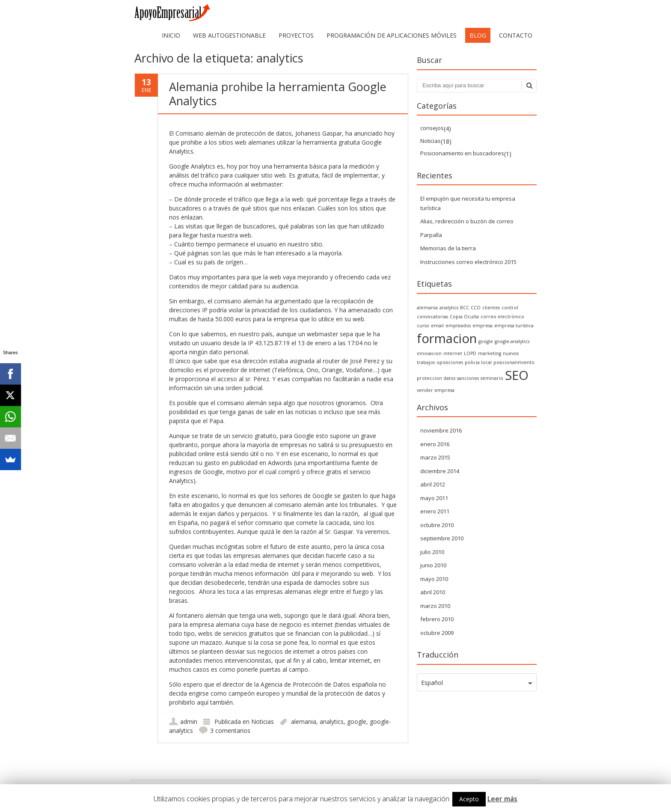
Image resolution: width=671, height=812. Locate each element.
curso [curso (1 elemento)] (423, 326)
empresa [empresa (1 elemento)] (482, 326)
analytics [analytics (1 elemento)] (449, 308)
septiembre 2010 (442, 538)
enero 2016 (435, 444)
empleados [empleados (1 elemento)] (458, 326)
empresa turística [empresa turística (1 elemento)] (514, 326)
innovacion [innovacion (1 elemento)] (429, 353)
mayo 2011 (434, 498)
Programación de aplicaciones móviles (392, 35)
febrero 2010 (437, 619)
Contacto (516, 35)
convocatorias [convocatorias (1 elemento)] (432, 317)
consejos (432, 128)
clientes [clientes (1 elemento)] (491, 308)
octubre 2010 (437, 525)
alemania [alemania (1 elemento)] (427, 308)
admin (189, 722)
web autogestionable (229, 35)
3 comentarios (230, 731)
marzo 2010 (435, 606)
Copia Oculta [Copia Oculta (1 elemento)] (464, 317)
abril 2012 (433, 484)
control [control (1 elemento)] (510, 308)
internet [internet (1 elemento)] (453, 353)
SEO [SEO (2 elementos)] (517, 375)
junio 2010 (433, 565)
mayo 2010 (434, 579)
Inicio (171, 35)
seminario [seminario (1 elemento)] (492, 378)
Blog (478, 35)
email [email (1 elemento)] (437, 326)
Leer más (502, 799)
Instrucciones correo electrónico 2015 (468, 262)
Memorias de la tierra (448, 248)
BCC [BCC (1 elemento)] (465, 308)
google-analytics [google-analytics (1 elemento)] (512, 341)
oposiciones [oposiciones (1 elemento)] (450, 362)
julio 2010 (432, 552)
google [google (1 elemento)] (486, 341)
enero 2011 (435, 511)
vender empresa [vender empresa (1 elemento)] (436, 390)
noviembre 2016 (441, 430)
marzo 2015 (435, 457)
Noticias (263, 722)
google (357, 722)
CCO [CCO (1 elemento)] (476, 308)
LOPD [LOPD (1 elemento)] (470, 353)
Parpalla (431, 235)
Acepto (469, 799)
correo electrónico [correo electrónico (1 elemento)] (502, 317)
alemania (304, 722)
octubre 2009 (437, 633)
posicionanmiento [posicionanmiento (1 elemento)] (514, 362)
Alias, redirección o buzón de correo (467, 221)
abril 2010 (433, 592)
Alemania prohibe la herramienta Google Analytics (278, 93)
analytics (332, 722)
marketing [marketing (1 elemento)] (490, 353)
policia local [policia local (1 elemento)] (478, 362)
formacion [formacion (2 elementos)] (447, 338)
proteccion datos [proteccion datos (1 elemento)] (436, 378)
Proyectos (296, 35)
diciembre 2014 (440, 471)
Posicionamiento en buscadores (462, 153)
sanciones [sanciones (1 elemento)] (468, 378)
